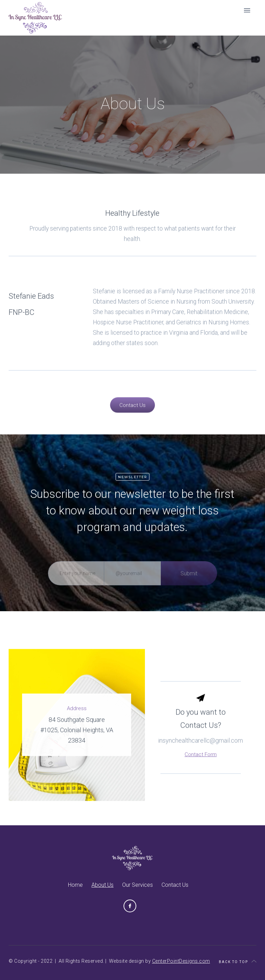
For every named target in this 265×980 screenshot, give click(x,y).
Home (75, 885)
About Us (102, 885)
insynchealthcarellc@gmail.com (200, 752)
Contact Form (201, 766)
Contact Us (175, 885)
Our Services (138, 885)
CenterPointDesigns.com (181, 961)
